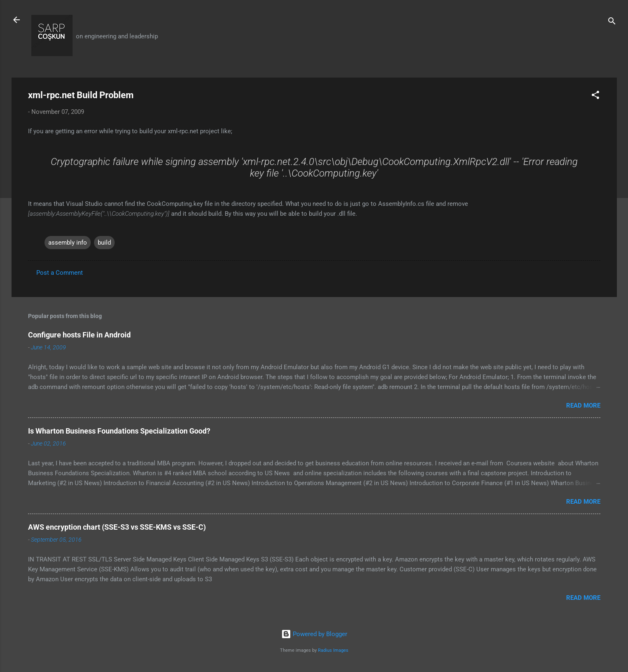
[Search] (612, 22)
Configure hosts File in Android (79, 335)
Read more (583, 406)
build (104, 243)
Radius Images (333, 650)
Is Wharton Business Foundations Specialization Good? (119, 431)
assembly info (68, 243)
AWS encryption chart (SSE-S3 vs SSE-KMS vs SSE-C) (117, 527)
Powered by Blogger (314, 634)
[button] (595, 96)
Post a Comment (60, 273)
